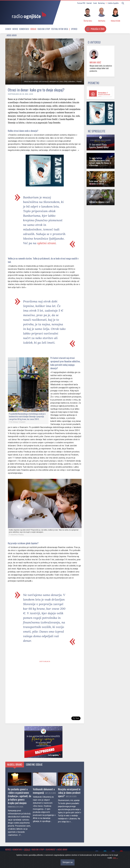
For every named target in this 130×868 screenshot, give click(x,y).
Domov (8, 29)
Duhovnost (51, 850)
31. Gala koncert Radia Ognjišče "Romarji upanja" (99, 146)
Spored (74, 29)
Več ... (115, 858)
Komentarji (24, 29)
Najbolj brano (15, 764)
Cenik (95, 3)
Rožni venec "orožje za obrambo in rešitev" (98, 182)
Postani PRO (81, 3)
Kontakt (89, 3)
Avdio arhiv (12, 35)
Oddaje (33, 29)
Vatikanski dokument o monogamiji (44, 791)
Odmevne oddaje (34, 764)
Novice (15, 29)
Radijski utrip (44, 29)
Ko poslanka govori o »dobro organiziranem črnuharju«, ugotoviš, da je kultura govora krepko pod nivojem (19, 796)
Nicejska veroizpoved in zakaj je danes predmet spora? (69, 793)
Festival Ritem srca (60, 29)
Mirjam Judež (95, 62)
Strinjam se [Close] (68, 862)
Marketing (101, 3)
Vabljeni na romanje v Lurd (99, 202)
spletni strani (46, 243)
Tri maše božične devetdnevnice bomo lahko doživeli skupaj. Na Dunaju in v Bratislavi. (100, 162)
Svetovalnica (14, 94)
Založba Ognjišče (113, 3)
